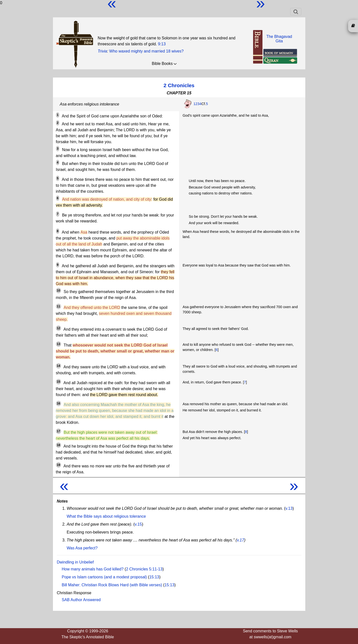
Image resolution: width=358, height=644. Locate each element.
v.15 (138, 524)
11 (59, 306)
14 (59, 366)
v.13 (289, 508)
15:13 (154, 577)
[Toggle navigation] (296, 12)
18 (59, 445)
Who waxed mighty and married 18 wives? (147, 51)
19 (59, 465)
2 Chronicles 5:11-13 (144, 569)
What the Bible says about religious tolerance (106, 516)
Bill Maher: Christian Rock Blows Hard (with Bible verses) (112, 585)
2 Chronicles (179, 85)
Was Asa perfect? (82, 548)
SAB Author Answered (81, 600)
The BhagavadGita (279, 39)
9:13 (162, 44)
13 (59, 344)
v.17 (241, 540)
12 (59, 328)
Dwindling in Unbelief (75, 562)
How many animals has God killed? (93, 569)
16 (59, 403)
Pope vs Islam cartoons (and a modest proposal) (104, 577)
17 (59, 431)
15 (59, 382)
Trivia (102, 51)
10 (59, 291)
